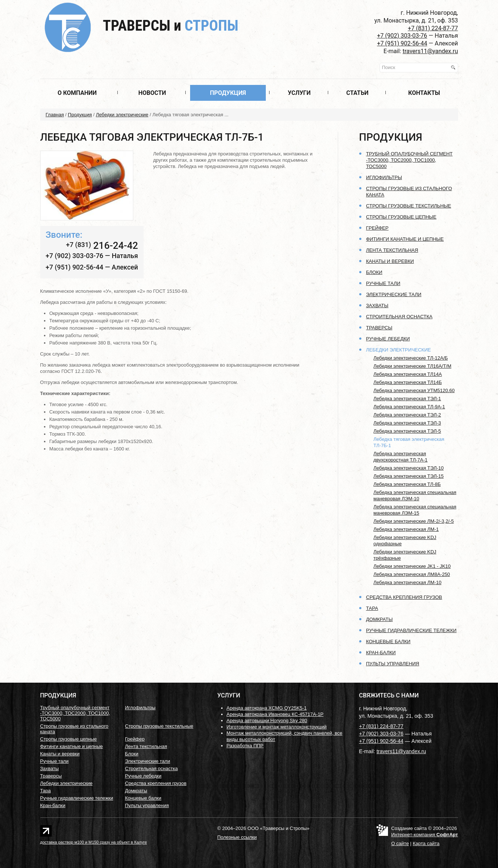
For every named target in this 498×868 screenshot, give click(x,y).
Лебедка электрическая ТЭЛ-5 (407, 431)
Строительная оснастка (399, 317)
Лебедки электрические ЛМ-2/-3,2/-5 (414, 521)
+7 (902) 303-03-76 (402, 36)
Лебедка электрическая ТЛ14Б (408, 382)
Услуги (299, 93)
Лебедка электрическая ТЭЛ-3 (407, 423)
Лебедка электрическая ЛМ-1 (406, 529)
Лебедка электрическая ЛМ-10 (408, 582)
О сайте (400, 843)
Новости (152, 93)
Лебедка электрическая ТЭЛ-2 (407, 415)
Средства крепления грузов (404, 597)
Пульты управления (393, 664)
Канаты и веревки (390, 261)
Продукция (228, 93)
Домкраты (379, 619)
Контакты (424, 93)
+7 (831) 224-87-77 (433, 28)
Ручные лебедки (388, 339)
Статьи (357, 93)
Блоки (374, 272)
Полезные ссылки (237, 837)
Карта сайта (426, 843)
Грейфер (377, 228)
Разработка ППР (245, 746)
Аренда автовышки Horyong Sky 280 (267, 721)
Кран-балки (381, 653)
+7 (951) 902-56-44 (402, 43)
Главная (55, 115)
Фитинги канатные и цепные (405, 239)
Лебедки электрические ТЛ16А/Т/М (413, 366)
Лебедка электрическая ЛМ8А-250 (412, 574)
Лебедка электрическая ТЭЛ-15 (409, 476)
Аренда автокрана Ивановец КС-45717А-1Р (275, 714)
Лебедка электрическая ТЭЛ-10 (409, 468)
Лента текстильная (392, 250)
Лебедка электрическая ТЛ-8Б (407, 484)
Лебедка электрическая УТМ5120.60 (414, 390)
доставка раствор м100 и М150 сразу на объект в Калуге (94, 842)
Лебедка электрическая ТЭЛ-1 (407, 399)
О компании (77, 93)
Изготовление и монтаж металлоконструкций (277, 727)
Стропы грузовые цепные (401, 217)
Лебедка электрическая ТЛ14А (408, 374)
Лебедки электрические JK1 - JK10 (412, 566)
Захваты (377, 306)
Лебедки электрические (122, 115)
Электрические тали (394, 294)
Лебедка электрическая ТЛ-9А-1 (409, 407)
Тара (372, 608)
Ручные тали (383, 283)
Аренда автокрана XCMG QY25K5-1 (267, 708)
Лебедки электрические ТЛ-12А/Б (411, 358)
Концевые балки (388, 641)
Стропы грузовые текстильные (409, 206)
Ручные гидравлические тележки (411, 630)
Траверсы (171, 26)
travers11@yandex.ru (430, 51)
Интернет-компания (425, 835)
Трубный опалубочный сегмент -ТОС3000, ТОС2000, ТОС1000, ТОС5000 (410, 160)
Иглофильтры (384, 177)
